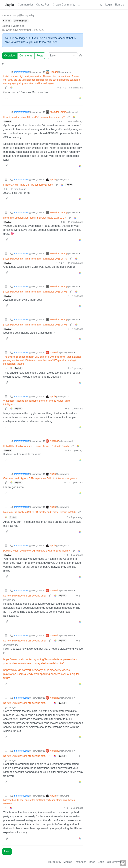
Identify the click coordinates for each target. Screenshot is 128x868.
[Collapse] (6, 72)
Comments (26, 56)
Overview (10, 56)
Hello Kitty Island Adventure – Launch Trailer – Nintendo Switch (36, 446)
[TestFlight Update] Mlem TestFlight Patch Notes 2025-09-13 (34, 218)
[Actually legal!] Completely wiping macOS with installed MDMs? (36, 551)
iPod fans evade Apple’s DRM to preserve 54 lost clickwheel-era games (40, 478)
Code (101, 862)
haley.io (8, 5)
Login (109, 5)
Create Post (43, 5)
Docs (92, 862)
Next (7, 851)
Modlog (68, 862)
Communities (26, 5)
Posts (40, 56)
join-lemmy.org (115, 862)
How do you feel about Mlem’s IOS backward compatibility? (34, 117)
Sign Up (119, 5)
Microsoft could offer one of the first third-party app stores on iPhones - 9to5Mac (40, 802)
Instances (80, 862)
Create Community (64, 5)
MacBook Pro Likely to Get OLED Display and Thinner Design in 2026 (39, 512)
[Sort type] (63, 56)
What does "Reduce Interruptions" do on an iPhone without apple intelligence (37, 403)
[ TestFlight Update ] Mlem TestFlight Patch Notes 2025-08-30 (35, 259)
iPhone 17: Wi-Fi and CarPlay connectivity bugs (28, 185)
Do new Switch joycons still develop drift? (25, 596)
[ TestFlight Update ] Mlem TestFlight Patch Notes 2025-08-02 (35, 292)
